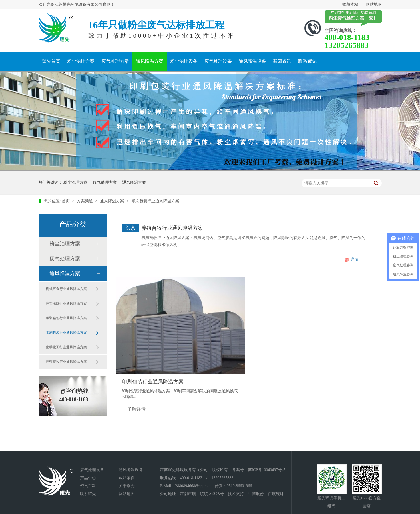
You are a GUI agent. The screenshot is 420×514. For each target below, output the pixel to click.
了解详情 (136, 409)
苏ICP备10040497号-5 (267, 470)
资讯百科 (88, 486)
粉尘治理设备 (184, 61)
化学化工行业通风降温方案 (66, 347)
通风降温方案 (150, 61)
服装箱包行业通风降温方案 (66, 318)
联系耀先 (307, 61)
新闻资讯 (282, 61)
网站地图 (374, 4)
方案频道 (85, 201)
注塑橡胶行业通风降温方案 (66, 303)
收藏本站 (350, 4)
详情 (355, 260)
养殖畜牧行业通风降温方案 (66, 362)
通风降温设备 (252, 61)
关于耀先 (127, 486)
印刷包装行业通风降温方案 (155, 201)
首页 (66, 201)
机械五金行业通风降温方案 (66, 289)
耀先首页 (51, 61)
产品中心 (88, 478)
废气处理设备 (218, 61)
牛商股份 (256, 494)
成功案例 (127, 478)
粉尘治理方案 (81, 61)
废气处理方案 (115, 61)
